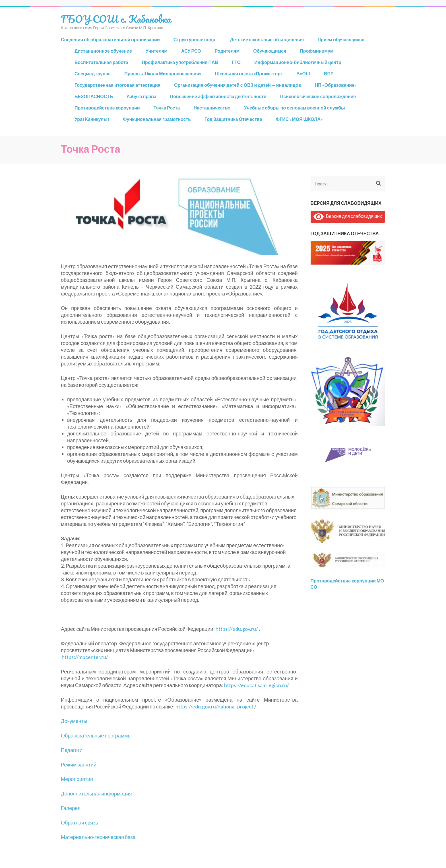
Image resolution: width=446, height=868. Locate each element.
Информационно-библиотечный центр (298, 62)
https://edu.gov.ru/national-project (214, 706)
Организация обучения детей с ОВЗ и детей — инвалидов (238, 85)
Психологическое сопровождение (318, 96)
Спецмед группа (93, 74)
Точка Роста (167, 108)
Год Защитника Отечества (233, 119)
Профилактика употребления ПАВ (180, 62)
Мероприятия (77, 779)
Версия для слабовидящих (348, 216)
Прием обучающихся (341, 39)
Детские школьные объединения (267, 39)
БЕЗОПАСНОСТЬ (94, 96)
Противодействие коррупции (107, 108)
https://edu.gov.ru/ (237, 629)
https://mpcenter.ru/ (85, 657)
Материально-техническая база (98, 837)
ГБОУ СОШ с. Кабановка (116, 19)
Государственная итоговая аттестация (117, 85)
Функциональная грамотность (157, 119)
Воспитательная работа (101, 62)
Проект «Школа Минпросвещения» (163, 74)
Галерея (71, 808)
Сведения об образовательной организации (110, 39)
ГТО (236, 62)
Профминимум (317, 51)
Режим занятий (79, 764)
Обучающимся (270, 51)
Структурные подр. (195, 39)
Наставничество (212, 108)
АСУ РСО (191, 51)
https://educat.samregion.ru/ (257, 685)
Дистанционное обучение (103, 51)
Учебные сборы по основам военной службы (295, 108)
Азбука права (141, 96)
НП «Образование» (336, 85)
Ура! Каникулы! (92, 119)
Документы (74, 721)
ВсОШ (303, 74)
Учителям (157, 51)
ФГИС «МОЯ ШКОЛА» (300, 119)
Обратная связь (80, 822)
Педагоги (72, 750)
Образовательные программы (96, 735)
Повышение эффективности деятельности (218, 96)
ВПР (329, 74)
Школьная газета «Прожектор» (249, 74)
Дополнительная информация (96, 793)
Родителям (227, 51)
